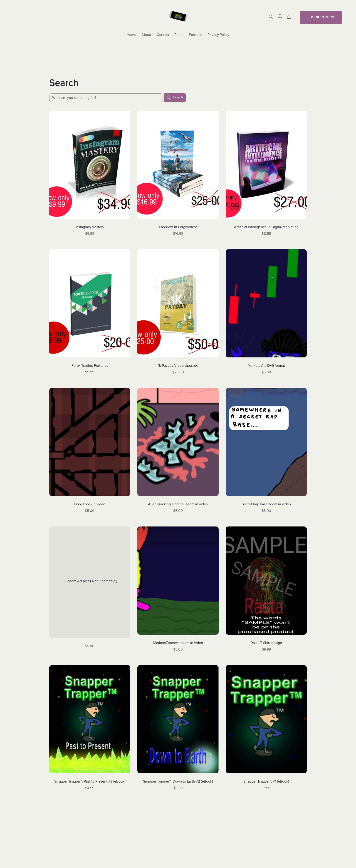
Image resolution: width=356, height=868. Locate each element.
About (146, 35)
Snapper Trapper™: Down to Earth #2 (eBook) (178, 781)
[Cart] (291, 17)
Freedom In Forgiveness (178, 227)
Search (175, 98)
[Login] (280, 16)
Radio (179, 35)
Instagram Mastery (90, 227)
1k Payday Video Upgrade (178, 366)
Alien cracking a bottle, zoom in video (178, 504)
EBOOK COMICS (321, 17)
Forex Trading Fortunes (90, 366)
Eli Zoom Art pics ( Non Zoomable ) (90, 581)
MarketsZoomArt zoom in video (178, 643)
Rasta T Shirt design (266, 643)
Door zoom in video (90, 504)
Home (131, 35)
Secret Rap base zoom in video (266, 504)
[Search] (271, 17)
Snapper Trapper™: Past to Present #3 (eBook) (90, 781)
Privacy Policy (218, 35)
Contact (163, 35)
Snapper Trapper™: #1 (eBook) (266, 781)
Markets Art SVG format (266, 366)
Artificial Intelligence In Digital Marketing (266, 227)
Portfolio (196, 35)
